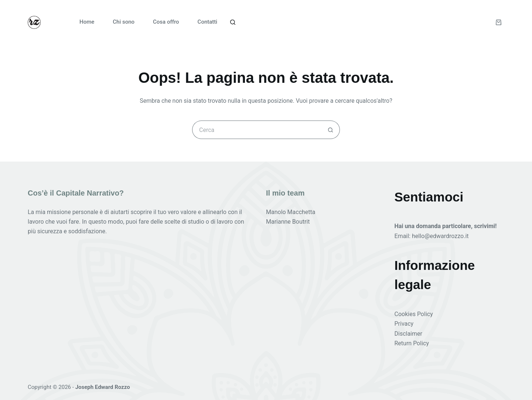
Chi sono (124, 22)
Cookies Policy (414, 314)
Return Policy (412, 343)
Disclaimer (408, 334)
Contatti (208, 22)
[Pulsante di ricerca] (331, 130)
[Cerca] (233, 22)
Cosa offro (166, 22)
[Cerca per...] (257, 130)
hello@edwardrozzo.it (440, 236)
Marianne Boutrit (288, 222)
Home (87, 22)
